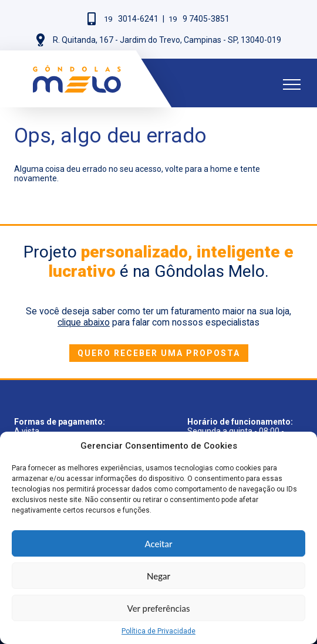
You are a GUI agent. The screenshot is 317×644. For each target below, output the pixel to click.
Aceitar (158, 544)
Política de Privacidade (158, 631)
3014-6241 (131, 19)
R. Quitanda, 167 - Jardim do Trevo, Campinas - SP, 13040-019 (167, 40)
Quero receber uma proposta (159, 353)
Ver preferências (159, 608)
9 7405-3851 (199, 19)
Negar (158, 576)
